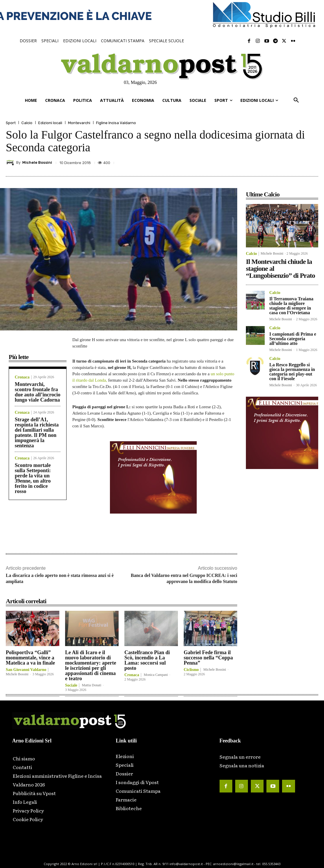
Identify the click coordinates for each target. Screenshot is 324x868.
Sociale (71, 685)
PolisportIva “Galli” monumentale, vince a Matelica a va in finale (30, 658)
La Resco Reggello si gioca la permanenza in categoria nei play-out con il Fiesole (292, 372)
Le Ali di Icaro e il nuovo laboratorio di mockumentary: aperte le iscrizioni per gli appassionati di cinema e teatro (91, 665)
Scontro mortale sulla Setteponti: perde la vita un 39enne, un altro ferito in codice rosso (33, 478)
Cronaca (22, 377)
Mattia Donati (92, 685)
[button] (296, 100)
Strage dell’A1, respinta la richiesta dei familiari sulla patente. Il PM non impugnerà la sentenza (37, 433)
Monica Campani (156, 675)
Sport (11, 123)
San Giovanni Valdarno (26, 670)
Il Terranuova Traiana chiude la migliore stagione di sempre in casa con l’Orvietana (291, 306)
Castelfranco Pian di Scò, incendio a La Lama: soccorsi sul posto (147, 660)
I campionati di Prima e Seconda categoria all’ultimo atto (293, 339)
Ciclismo (191, 670)
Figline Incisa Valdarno (116, 123)
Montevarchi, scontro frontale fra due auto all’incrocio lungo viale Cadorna (38, 392)
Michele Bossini (37, 162)
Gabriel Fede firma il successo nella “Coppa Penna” (208, 658)
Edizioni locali (50, 123)
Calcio (27, 123)
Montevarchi (79, 123)
